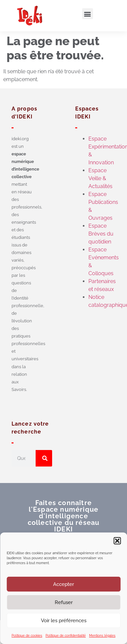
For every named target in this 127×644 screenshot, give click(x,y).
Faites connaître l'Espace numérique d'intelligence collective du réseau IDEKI (64, 516)
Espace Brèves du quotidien (101, 234)
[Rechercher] (44, 458)
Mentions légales (102, 636)
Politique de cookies (27, 636)
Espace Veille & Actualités (100, 178)
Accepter (63, 584)
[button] (117, 541)
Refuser (64, 602)
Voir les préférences (64, 621)
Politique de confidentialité (66, 636)
